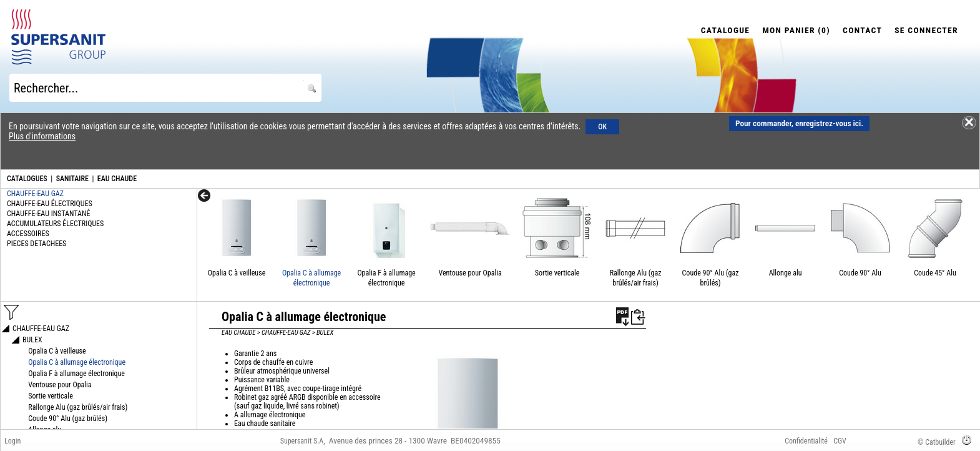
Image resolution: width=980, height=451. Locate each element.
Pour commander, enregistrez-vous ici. (799, 123)
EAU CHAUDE (117, 179)
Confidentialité (806, 441)
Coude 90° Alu (860, 273)
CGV (840, 441)
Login (12, 441)
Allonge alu (786, 273)
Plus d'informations (42, 136)
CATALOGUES (27, 179)
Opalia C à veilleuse (237, 273)
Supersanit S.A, (303, 441)
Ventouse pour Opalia (470, 273)
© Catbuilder (937, 442)
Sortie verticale (557, 273)
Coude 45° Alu (935, 273)
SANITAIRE (72, 179)
